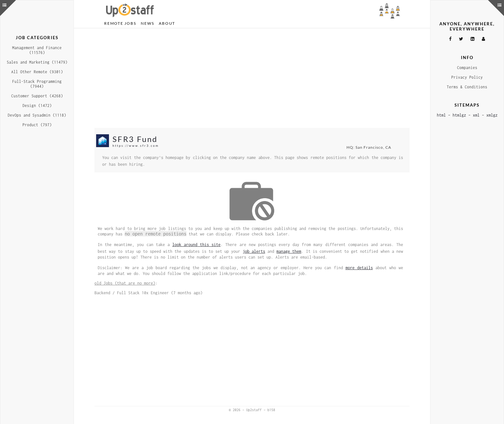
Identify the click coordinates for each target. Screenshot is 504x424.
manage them (289, 251)
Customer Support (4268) (37, 96)
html (441, 115)
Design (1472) (37, 106)
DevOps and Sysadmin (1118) (37, 115)
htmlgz (459, 115)
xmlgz (492, 115)
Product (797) (37, 125)
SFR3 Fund (135, 139)
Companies (467, 68)
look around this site (196, 245)
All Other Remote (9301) (37, 72)
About (167, 23)
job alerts (254, 251)
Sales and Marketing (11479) (37, 62)
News (147, 23)
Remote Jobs (120, 23)
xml (476, 115)
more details (359, 268)
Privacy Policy (467, 77)
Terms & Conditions (467, 87)
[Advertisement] (252, 78)
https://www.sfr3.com (136, 146)
